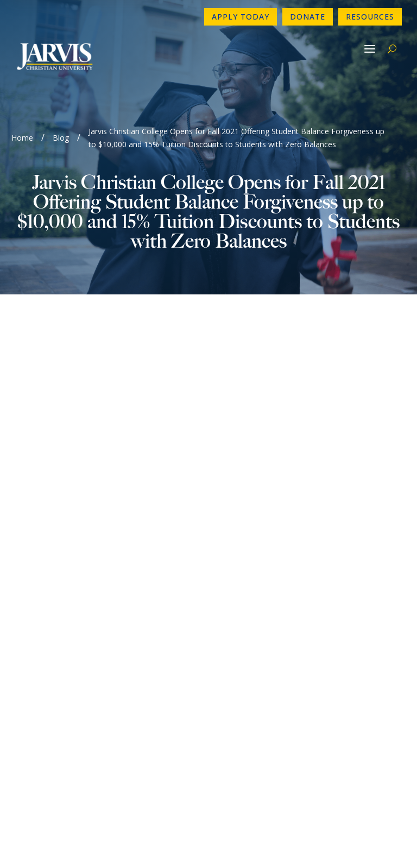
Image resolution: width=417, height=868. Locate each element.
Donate (308, 17)
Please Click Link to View (129, 363)
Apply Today (241, 17)
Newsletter (42, 636)
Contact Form (47, 619)
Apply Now (240, 601)
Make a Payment (251, 653)
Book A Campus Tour (260, 671)
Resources (370, 17)
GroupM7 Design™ (248, 844)
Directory (237, 619)
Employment (44, 653)
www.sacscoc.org (93, 788)
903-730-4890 (48, 601)
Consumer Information (65, 671)
